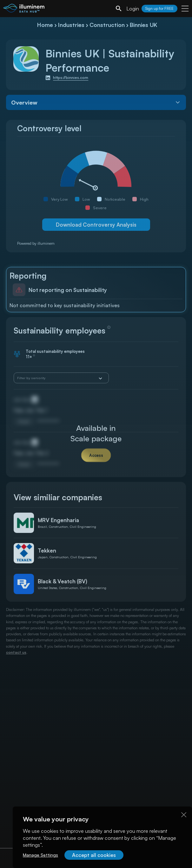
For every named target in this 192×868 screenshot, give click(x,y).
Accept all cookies (94, 855)
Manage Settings (40, 855)
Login (133, 9)
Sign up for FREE (159, 8)
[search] (119, 9)
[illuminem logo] (24, 9)
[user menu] (185, 9)
